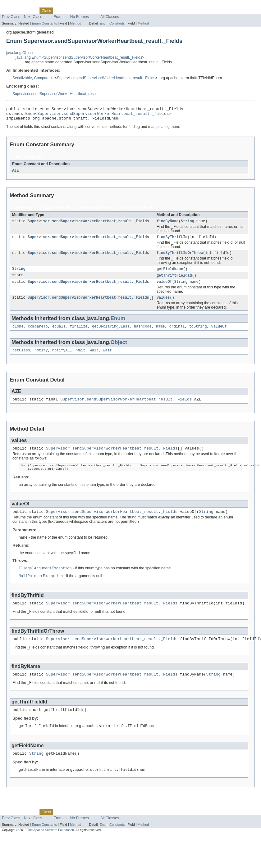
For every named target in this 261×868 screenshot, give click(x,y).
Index (106, 11)
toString (198, 334)
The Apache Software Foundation (51, 849)
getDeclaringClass (111, 334)
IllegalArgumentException (45, 581)
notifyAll (62, 358)
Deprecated (88, 11)
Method (76, 23)
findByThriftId (172, 241)
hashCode (143, 334)
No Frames (80, 17)
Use (60, 11)
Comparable (44, 78)
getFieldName (170, 274)
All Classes (110, 17)
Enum (30, 115)
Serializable (22, 78)
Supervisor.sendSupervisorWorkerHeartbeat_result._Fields (93, 57)
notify (41, 358)
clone (18, 334)
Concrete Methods (138, 211)
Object (119, 350)
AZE (15, 174)
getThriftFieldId (174, 281)
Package (29, 11)
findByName (168, 225)
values (163, 304)
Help (119, 11)
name (160, 334)
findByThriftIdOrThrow (180, 258)
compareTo (38, 334)
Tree (71, 11)
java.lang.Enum (29, 57)
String (188, 225)
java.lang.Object (20, 53)
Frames (60, 17)
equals (59, 334)
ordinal (177, 334)
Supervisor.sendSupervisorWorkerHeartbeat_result (55, 94)
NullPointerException (41, 590)
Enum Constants (44, 23)
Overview (10, 11)
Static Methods (57, 211)
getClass (21, 358)
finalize (79, 334)
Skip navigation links (17, 5)
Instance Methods (96, 211)
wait (81, 358)
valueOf (164, 288)
